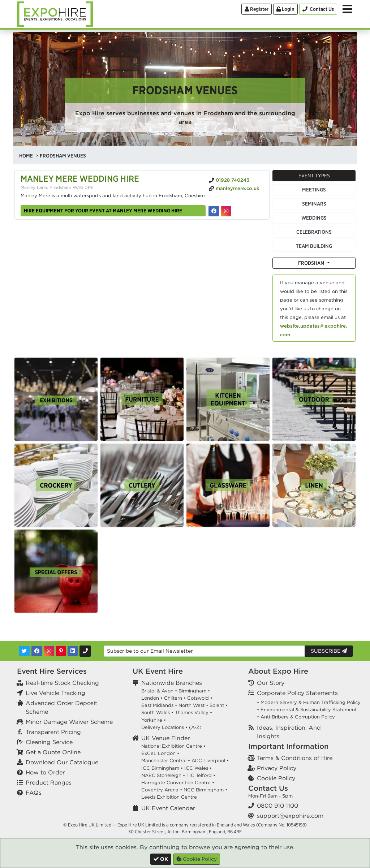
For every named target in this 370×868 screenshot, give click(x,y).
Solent (217, 705)
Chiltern (173, 698)
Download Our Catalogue (62, 762)
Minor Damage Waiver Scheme (69, 722)
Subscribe (329, 651)
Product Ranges (49, 782)
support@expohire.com (290, 816)
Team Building (314, 246)
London (150, 698)
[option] (56, 399)
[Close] (161, 859)
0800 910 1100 (277, 806)
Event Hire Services (52, 671)
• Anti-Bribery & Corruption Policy (296, 717)
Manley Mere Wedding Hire (80, 178)
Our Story (271, 683)
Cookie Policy (276, 778)
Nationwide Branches (172, 683)
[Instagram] (49, 651)
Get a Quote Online (53, 752)
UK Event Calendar (168, 808)
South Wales (156, 712)
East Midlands (157, 705)
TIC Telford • (201, 775)
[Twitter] (24, 651)
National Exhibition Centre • (173, 746)
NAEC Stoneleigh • (163, 775)
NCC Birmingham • (205, 790)
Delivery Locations (163, 727)
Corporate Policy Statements (297, 693)
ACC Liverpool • (210, 761)
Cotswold (198, 698)
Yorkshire (152, 720)
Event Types (314, 176)
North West (192, 705)
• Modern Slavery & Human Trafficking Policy (309, 702)
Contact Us (268, 788)
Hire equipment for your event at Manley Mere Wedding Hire (103, 211)
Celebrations (314, 232)
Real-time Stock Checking (62, 683)
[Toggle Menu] (347, 9)
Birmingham (192, 691)
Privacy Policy (277, 768)
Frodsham (312, 263)
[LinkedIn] (73, 651)
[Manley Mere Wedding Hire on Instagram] (226, 211)
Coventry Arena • (162, 790)
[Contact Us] (318, 9)
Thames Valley (192, 712)
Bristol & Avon (157, 691)
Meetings (314, 190)
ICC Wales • (198, 768)
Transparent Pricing (53, 732)
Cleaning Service (49, 742)
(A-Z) (195, 727)
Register (257, 9)
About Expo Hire (278, 671)
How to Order (45, 772)
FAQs (34, 793)
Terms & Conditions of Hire (295, 758)
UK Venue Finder (165, 738)
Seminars (314, 204)
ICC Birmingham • (162, 768)
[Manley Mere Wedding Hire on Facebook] (214, 211)
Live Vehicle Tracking (55, 693)
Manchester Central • (166, 761)
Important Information (288, 746)
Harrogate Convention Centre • (178, 783)
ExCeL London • (160, 753)
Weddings (314, 218)
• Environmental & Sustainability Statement (307, 710)
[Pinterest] (61, 651)
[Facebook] (37, 651)
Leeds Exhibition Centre (169, 797)
